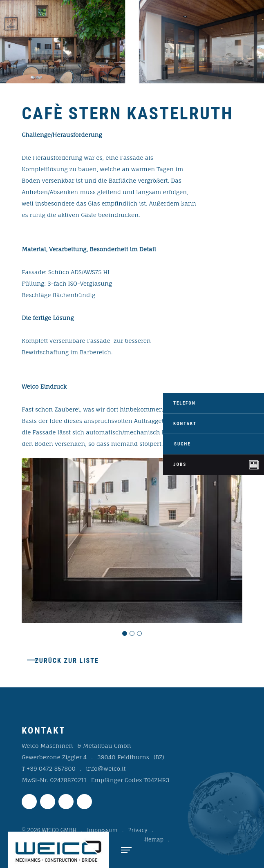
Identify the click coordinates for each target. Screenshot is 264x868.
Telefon (185, 403)
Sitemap (153, 839)
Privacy (138, 830)
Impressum (102, 830)
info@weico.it (106, 768)
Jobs (180, 464)
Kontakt (185, 424)
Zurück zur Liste (67, 661)
